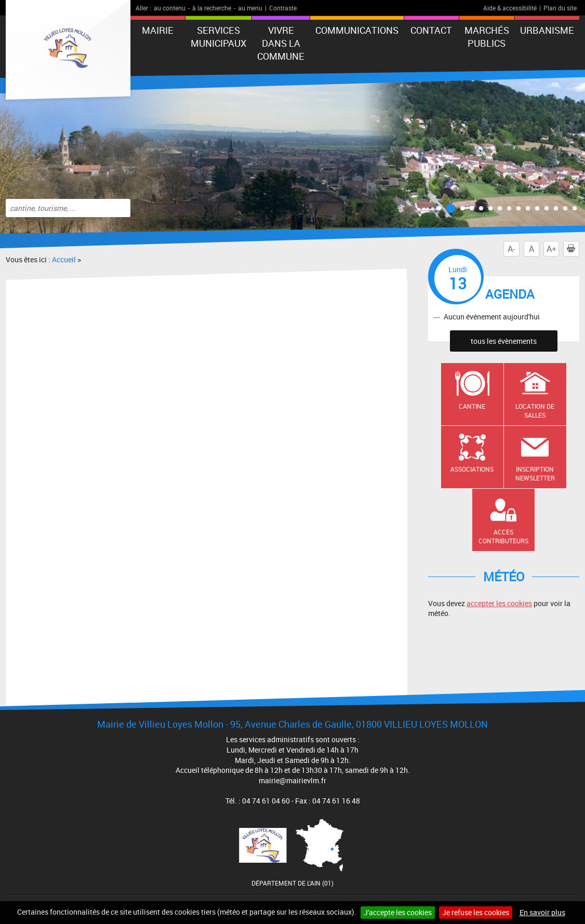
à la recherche (212, 8)
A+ (551, 249)
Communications (357, 30)
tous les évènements (504, 341)
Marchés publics (487, 37)
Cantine (472, 406)
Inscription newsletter (535, 473)
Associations (472, 469)
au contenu (170, 8)
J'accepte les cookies (398, 912)
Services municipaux (218, 37)
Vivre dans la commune (281, 43)
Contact (431, 30)
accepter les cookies (499, 603)
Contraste (283, 8)
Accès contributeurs (503, 536)
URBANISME (547, 30)
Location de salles (535, 411)
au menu (250, 8)
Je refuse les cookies (476, 912)
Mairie (158, 30)
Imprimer (573, 249)
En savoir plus (542, 912)
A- (511, 249)
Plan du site (560, 8)
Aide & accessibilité (510, 8)
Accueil (64, 259)
